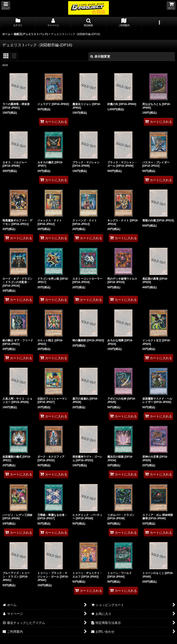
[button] (6, 6)
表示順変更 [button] (100, 56)
